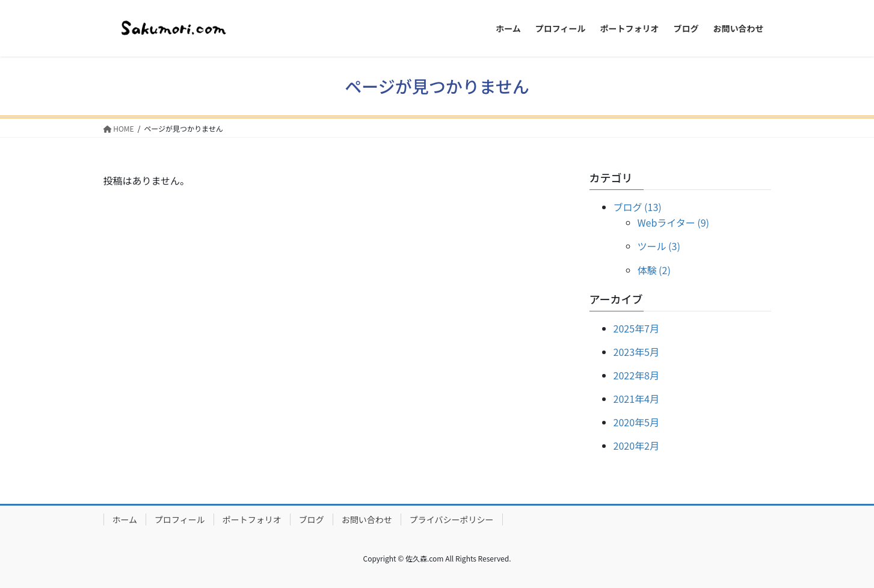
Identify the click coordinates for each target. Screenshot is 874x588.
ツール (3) (659, 246)
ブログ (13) (638, 207)
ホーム (125, 519)
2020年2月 (636, 446)
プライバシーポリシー (452, 519)
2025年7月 (636, 328)
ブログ (312, 519)
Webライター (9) (673, 222)
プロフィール (180, 519)
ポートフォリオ (252, 519)
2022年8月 (636, 375)
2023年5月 (636, 352)
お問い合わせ (367, 519)
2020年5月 (636, 422)
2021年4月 (636, 399)
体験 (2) (654, 270)
